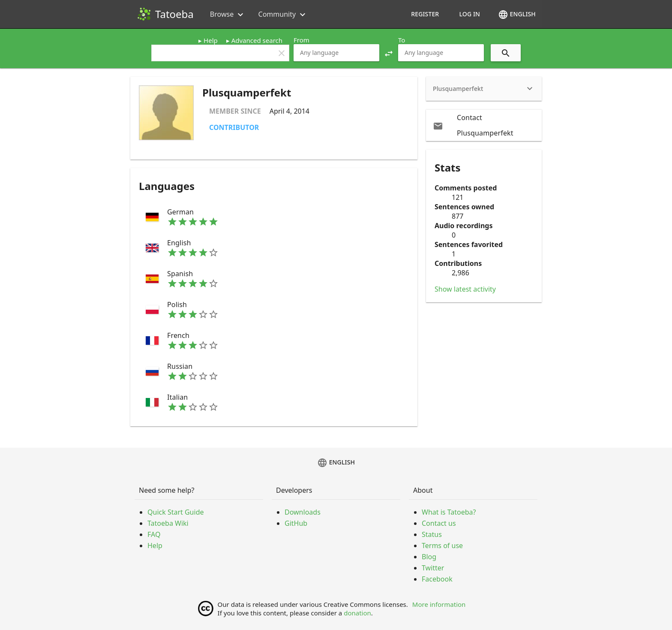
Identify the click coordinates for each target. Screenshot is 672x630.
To (402, 40)
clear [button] (282, 53)
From (301, 40)
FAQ (154, 534)
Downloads (303, 512)
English (517, 15)
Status (432, 534)
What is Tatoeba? (449, 512)
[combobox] (336, 53)
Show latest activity (465, 289)
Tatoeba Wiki (168, 523)
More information (439, 604)
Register (425, 14)
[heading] (484, 89)
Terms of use (442, 546)
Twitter (433, 568)
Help (211, 40)
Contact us (439, 523)
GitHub (296, 523)
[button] (389, 53)
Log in (469, 14)
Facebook (437, 579)
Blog (429, 557)
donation (357, 613)
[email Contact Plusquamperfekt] (484, 125)
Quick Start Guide (176, 512)
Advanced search (257, 40)
